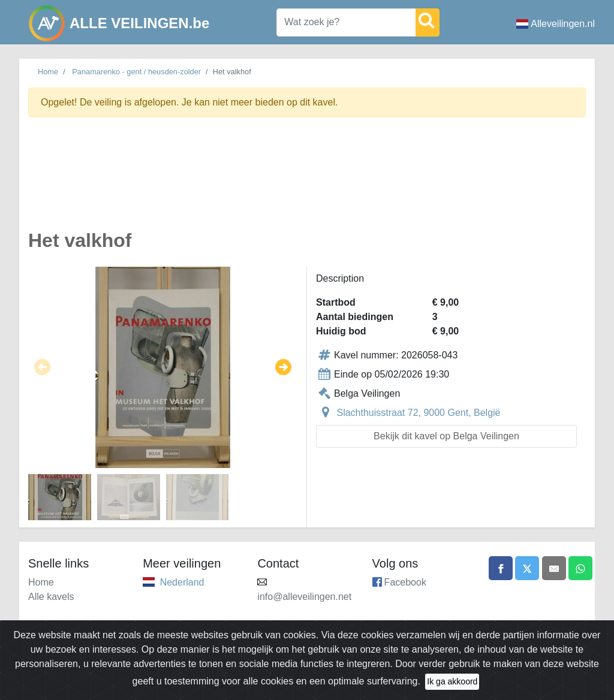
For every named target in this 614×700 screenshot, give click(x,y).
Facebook (405, 582)
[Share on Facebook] (501, 568)
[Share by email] (554, 568)
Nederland (182, 582)
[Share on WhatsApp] (580, 568)
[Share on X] (527, 568)
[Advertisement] (307, 180)
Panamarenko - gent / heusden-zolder (136, 72)
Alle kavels (51, 597)
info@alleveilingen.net (304, 597)
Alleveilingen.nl (556, 24)
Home (48, 72)
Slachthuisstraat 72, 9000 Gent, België (418, 413)
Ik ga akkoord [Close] (452, 688)
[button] (42, 367)
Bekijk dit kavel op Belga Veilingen (446, 436)
